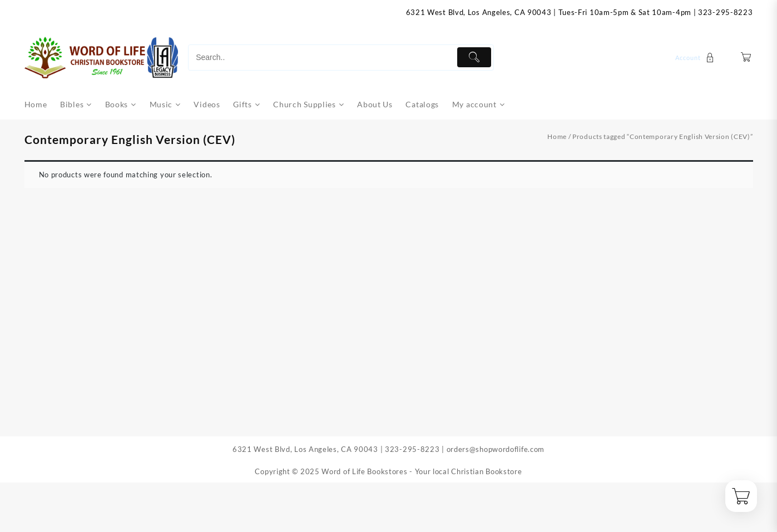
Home (557, 136)
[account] (696, 58)
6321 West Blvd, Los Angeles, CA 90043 (479, 12)
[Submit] (474, 57)
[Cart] (746, 58)
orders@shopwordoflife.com (496, 449)
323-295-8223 (725, 12)
